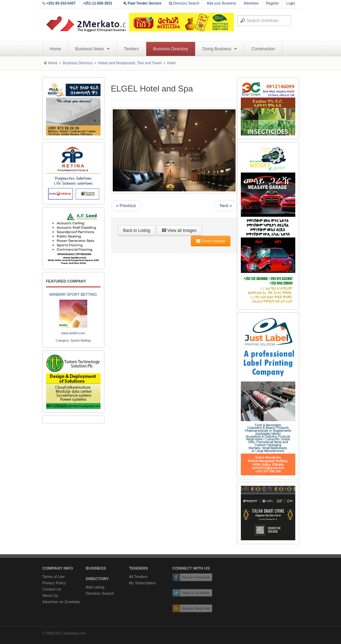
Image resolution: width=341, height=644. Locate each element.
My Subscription (143, 583)
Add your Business (221, 3)
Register (273, 3)
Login (291, 3)
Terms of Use (54, 577)
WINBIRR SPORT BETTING (73, 294)
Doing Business (220, 49)
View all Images (179, 230)
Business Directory (171, 49)
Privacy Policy (54, 583)
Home (55, 49)
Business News (92, 49)
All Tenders (138, 577)
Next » (226, 206)
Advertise (251, 3)
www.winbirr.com (73, 333)
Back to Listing (137, 230)
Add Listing (95, 587)
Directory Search (184, 3)
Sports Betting (81, 341)
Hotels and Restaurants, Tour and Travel (130, 63)
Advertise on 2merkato (61, 602)
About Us (50, 595)
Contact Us (52, 589)
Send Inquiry (211, 241)
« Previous (126, 206)
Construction (263, 49)
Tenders (131, 49)
